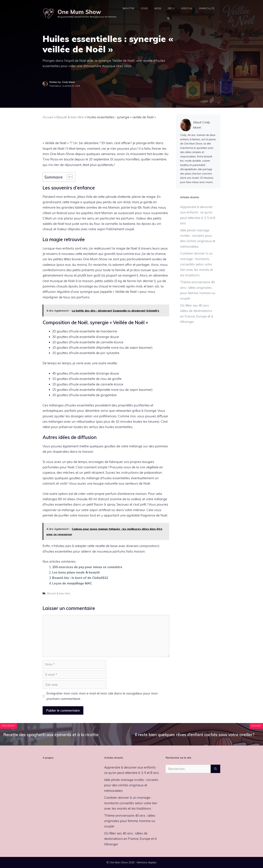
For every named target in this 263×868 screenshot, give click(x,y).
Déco (171, 8)
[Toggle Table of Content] (68, 177)
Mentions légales (147, 862)
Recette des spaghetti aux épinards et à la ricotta (51, 735)
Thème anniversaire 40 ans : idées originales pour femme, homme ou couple (130, 821)
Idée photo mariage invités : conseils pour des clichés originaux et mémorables (131, 785)
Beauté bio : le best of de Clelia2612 (80, 578)
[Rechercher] (215, 769)
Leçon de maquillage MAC (72, 583)
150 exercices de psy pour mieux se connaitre (87, 567)
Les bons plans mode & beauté (76, 572)
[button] (169, 18)
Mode (158, 8)
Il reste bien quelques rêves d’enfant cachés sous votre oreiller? (195, 735)
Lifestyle (187, 8)
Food (144, 8)
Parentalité (207, 8)
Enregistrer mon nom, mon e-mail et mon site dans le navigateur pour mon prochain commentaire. (102, 696)
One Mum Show (79, 12)
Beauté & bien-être (70, 117)
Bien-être (128, 8)
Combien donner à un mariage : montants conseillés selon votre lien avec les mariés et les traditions (196, 264)
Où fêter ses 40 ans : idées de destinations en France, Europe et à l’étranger (130, 839)
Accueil (48, 117)
